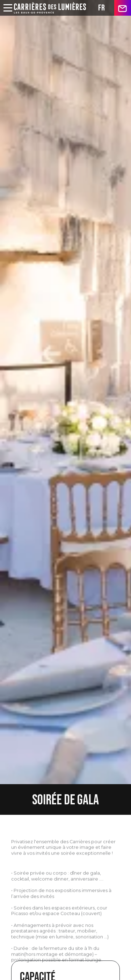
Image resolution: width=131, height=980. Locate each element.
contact (123, 8)
